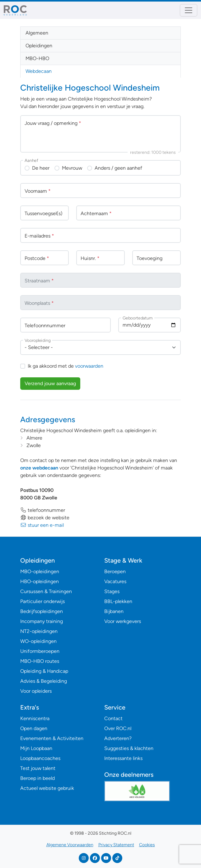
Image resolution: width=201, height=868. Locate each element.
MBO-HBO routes (40, 661)
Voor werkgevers (123, 621)
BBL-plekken (118, 601)
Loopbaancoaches (40, 758)
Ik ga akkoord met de (65, 366)
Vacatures (115, 581)
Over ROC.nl (118, 728)
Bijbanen (114, 611)
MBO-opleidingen (40, 571)
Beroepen (115, 571)
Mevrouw (72, 168)
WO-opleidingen (38, 641)
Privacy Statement (116, 845)
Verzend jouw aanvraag (50, 383)
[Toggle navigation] (189, 10)
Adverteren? (118, 738)
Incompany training (42, 621)
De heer (41, 168)
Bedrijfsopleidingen (42, 611)
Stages (112, 591)
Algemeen (37, 33)
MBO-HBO (37, 58)
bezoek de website (45, 518)
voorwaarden (89, 366)
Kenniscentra (35, 718)
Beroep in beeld (37, 778)
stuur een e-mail (42, 525)
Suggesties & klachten (129, 748)
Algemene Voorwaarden (70, 845)
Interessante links (123, 758)
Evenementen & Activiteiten (52, 738)
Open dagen (34, 728)
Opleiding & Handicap (44, 671)
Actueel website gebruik (47, 788)
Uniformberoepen (40, 651)
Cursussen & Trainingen (46, 591)
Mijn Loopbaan (36, 748)
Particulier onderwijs (42, 601)
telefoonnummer (43, 510)
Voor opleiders (36, 691)
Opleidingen (39, 46)
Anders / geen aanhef (118, 168)
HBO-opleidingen (40, 581)
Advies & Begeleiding (44, 681)
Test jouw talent (38, 768)
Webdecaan (39, 71)
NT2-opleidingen (39, 631)
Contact (113, 718)
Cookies (147, 845)
